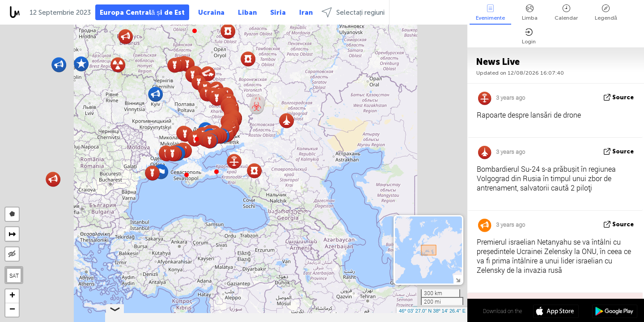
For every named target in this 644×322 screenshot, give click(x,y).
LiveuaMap (384, 318)
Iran (306, 13)
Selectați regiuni (353, 12)
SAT (14, 275)
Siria (278, 13)
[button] (216, 172)
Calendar (566, 13)
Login (529, 36)
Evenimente (490, 13)
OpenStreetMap (416, 318)
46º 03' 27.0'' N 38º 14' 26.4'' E (432, 311)
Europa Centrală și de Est (142, 13)
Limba (530, 13)
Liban (247, 13)
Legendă (606, 13)
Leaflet (327, 318)
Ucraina (211, 13)
